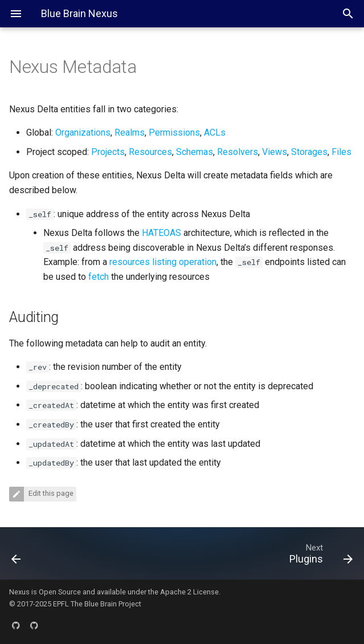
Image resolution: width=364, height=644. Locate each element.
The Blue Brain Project (106, 604)
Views (275, 152)
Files (341, 152)
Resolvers (238, 152)
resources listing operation (163, 262)
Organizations (83, 133)
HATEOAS (161, 233)
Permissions (174, 133)
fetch (99, 277)
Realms (130, 133)
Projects (108, 152)
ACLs (215, 133)
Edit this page (50, 493)
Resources (150, 152)
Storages (309, 152)
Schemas (195, 152)
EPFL (61, 604)
